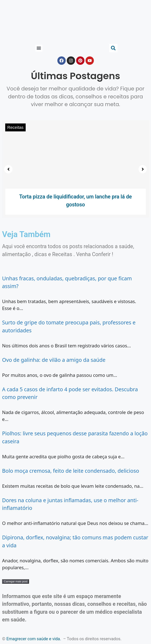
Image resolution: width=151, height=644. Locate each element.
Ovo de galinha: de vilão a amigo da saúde (54, 360)
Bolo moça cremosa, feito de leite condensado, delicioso (71, 471)
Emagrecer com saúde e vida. (34, 639)
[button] (39, 48)
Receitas (15, 127)
